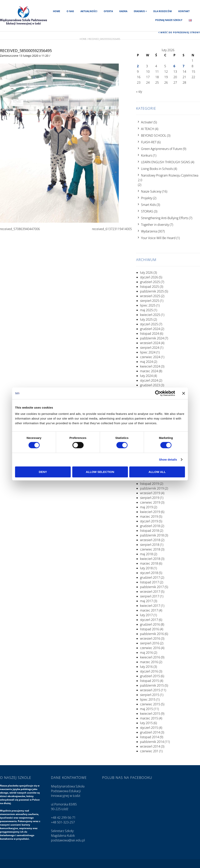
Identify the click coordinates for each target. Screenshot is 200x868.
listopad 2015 (150, 681)
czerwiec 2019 (150, 502)
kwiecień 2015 (150, 714)
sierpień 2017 (150, 596)
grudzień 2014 (150, 732)
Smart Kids (148, 205)
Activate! (147, 122)
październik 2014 (152, 742)
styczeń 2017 (149, 620)
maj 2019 (146, 507)
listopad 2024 (150, 334)
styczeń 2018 (149, 573)
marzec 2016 (149, 662)
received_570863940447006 (20, 229)
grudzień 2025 (150, 282)
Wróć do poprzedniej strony (180, 32)
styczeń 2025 (149, 324)
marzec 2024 (149, 371)
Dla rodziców (163, 11)
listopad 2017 (150, 582)
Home (57, 11)
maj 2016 (146, 653)
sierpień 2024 (150, 348)
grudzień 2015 (150, 676)
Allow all (157, 472)
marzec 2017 (149, 610)
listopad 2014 (150, 737)
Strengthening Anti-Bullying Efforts (165, 218)
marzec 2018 (149, 563)
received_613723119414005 (112, 229)
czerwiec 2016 (150, 648)
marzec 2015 (149, 718)
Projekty (147, 198)
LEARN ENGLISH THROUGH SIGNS (166, 162)
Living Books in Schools (157, 169)
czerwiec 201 (149, 751)
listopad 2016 (150, 629)
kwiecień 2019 (150, 512)
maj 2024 (146, 362)
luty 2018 (146, 568)
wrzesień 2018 (150, 540)
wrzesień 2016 (150, 638)
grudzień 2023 (150, 385)
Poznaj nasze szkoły (169, 20)
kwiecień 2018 (150, 559)
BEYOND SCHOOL (154, 135)
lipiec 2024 (148, 352)
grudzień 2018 (150, 526)
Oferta (108, 11)
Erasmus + (140, 11)
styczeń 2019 (149, 521)
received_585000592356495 (26, 51)
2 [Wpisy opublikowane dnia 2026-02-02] (138, 66)
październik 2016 (152, 634)
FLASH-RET (149, 142)
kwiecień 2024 (150, 366)
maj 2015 (146, 709)
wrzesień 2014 (150, 746)
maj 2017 (146, 601)
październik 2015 (152, 685)
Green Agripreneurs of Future (162, 149)
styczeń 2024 (149, 380)
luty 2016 (146, 667)
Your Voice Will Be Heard (158, 238)
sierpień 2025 (150, 301)
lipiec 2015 (148, 699)
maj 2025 (146, 310)
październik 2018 (152, 535)
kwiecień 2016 (150, 657)
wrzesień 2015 (150, 690)
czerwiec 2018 (150, 549)
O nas (70, 11)
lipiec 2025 (148, 305)
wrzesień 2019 (150, 493)
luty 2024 (146, 376)
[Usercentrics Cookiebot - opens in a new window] (158, 393)
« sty (139, 91)
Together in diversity (155, 225)
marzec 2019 (149, 516)
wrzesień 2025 (150, 296)
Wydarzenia (149, 231)
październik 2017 (152, 587)
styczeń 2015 (149, 728)
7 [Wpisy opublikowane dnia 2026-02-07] (183, 66)
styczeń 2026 (149, 277)
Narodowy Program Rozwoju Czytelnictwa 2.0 (168, 178)
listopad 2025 (150, 287)
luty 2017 (146, 615)
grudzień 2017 (150, 577)
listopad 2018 (150, 531)
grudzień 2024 (150, 329)
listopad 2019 (150, 484)
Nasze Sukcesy (151, 191)
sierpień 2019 (150, 498)
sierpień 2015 (150, 695)
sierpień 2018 (150, 545)
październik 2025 (152, 291)
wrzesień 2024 (150, 343)
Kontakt (184, 11)
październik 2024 (152, 338)
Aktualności (89, 11)
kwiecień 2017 (150, 606)
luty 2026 (146, 273)
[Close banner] (184, 393)
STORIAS (147, 211)
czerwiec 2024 (150, 357)
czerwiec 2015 (150, 704)
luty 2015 (146, 723)
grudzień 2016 (150, 624)
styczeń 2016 (149, 671)
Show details (168, 460)
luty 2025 (146, 319)
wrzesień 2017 (150, 592)
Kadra (123, 11)
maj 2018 (146, 554)
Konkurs (147, 155)
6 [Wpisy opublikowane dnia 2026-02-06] (174, 66)
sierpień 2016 (150, 643)
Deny (43, 472)
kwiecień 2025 (150, 315)
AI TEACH (148, 129)
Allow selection (100, 472)
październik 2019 (152, 488)
